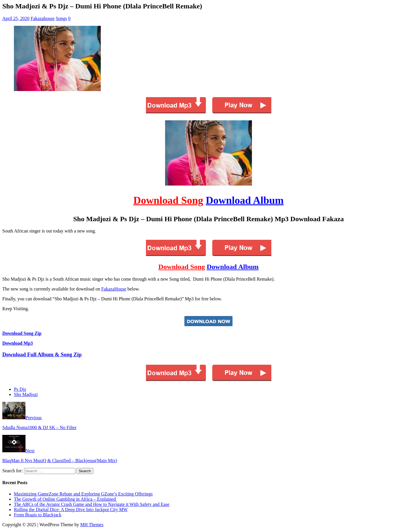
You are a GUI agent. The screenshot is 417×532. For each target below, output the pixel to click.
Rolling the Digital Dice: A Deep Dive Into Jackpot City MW (71, 510)
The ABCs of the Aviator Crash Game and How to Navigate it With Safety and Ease (92, 504)
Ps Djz (20, 389)
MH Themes (92, 525)
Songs (61, 18)
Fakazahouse (43, 18)
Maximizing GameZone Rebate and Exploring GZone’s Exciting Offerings (83, 494)
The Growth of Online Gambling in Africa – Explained (65, 499)
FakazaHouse (114, 289)
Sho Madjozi (26, 394)
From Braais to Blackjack (38, 515)
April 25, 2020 (16, 18)
